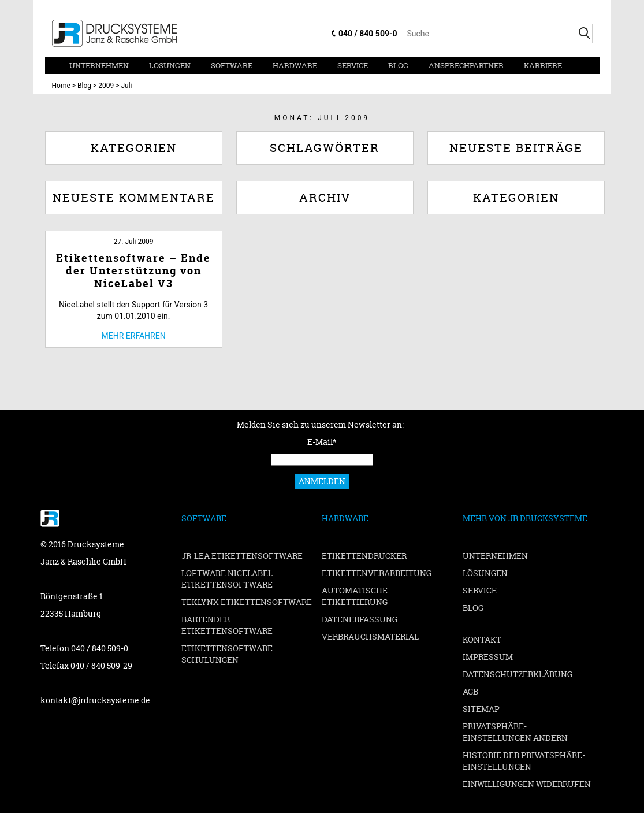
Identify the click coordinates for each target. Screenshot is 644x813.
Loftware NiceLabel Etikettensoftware (227, 579)
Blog (398, 65)
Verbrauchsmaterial (370, 636)
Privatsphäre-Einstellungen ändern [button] (515, 732)
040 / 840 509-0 (368, 34)
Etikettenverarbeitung (377, 573)
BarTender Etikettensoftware (227, 625)
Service (353, 65)
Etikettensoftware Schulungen (227, 654)
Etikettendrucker (364, 556)
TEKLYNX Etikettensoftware (247, 602)
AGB (470, 691)
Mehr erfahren (134, 336)
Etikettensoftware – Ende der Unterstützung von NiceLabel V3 (133, 271)
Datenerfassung (360, 619)
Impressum (488, 657)
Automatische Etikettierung (355, 596)
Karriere (543, 65)
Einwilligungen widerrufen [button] (527, 784)
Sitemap (481, 709)
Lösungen (170, 65)
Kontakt (482, 639)
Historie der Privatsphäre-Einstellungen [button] (524, 761)
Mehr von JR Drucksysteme (525, 518)
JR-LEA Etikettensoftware (242, 556)
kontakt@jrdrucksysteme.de (95, 700)
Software (232, 65)
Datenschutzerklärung (518, 674)
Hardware (295, 65)
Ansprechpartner (466, 65)
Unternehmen (99, 65)
